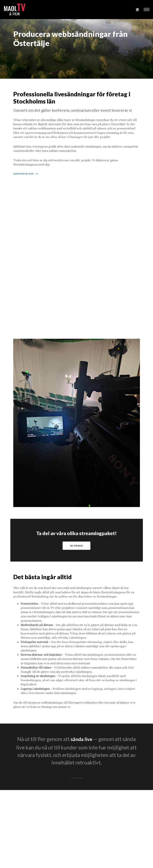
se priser (76, 546)
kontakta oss (26, 174)
